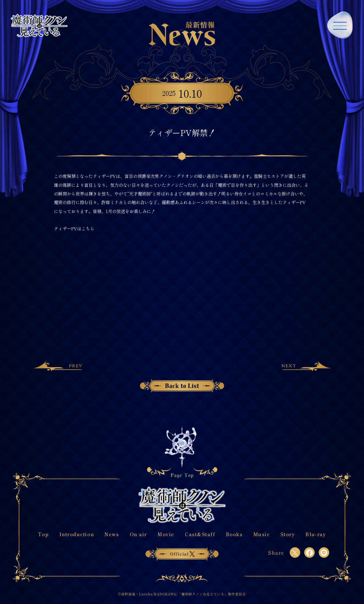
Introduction (77, 534)
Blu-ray (316, 534)
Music (262, 534)
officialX (182, 554)
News (112, 534)
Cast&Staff (200, 534)
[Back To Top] (182, 452)
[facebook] (309, 553)
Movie (166, 534)
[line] (324, 553)
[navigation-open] (340, 24)
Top (43, 534)
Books (234, 534)
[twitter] (295, 553)
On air (138, 534)
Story (288, 534)
